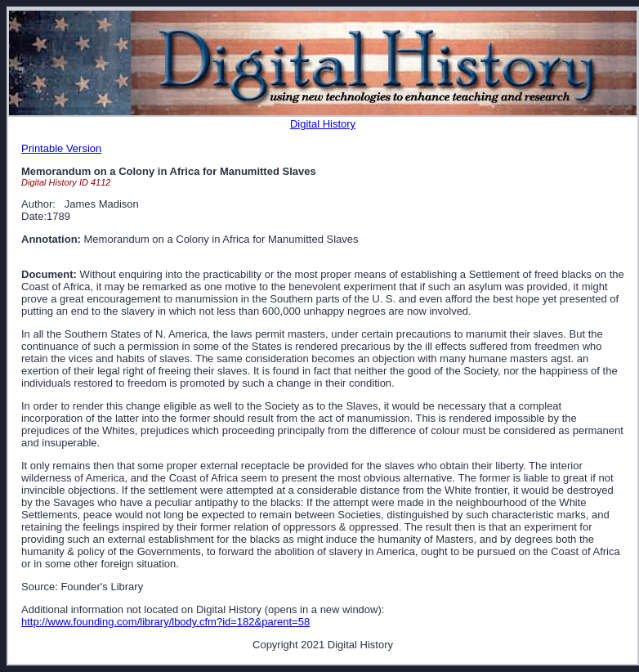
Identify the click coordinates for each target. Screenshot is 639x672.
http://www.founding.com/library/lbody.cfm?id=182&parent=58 (165, 622)
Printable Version (61, 148)
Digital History (323, 124)
